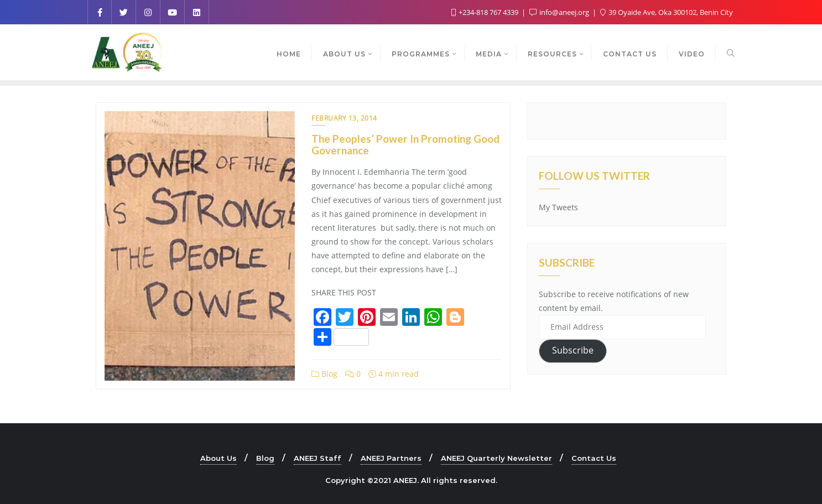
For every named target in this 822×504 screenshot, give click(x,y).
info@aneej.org (560, 12)
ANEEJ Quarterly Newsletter (496, 458)
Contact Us (594, 458)
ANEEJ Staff (318, 458)
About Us (218, 458)
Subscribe (573, 350)
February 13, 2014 (344, 118)
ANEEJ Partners (391, 458)
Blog (324, 374)
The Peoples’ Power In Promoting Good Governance (405, 144)
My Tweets (558, 207)
